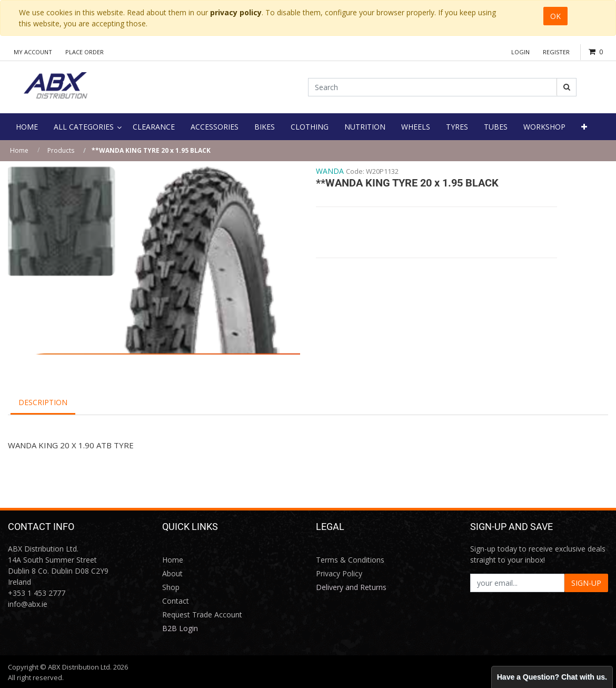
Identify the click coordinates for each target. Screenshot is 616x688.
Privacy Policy (339, 573)
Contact (176, 601)
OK (555, 16)
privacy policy (236, 12)
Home (19, 150)
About (172, 573)
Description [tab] (43, 402)
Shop (171, 587)
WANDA (330, 171)
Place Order (85, 52)
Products (61, 150)
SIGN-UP (586, 583)
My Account (33, 52)
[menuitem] (27, 127)
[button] (584, 127)
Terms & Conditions (350, 560)
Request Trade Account (202, 615)
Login (520, 52)
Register (556, 52)
